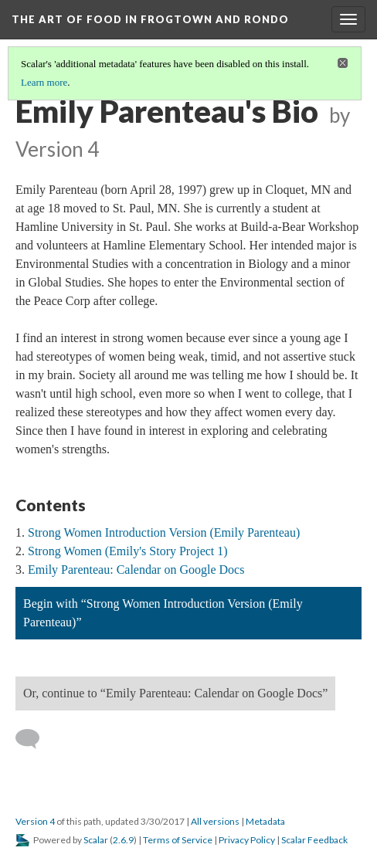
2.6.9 (123, 840)
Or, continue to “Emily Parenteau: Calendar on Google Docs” (175, 693)
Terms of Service (178, 840)
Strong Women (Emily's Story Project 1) (128, 551)
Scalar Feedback (314, 840)
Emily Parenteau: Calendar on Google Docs (136, 570)
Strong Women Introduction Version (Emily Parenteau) (164, 532)
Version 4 (35, 821)
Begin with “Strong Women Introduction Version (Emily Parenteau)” (163, 613)
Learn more (44, 82)
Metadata (265, 821)
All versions (215, 821)
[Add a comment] (34, 739)
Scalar (96, 840)
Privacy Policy (247, 840)
